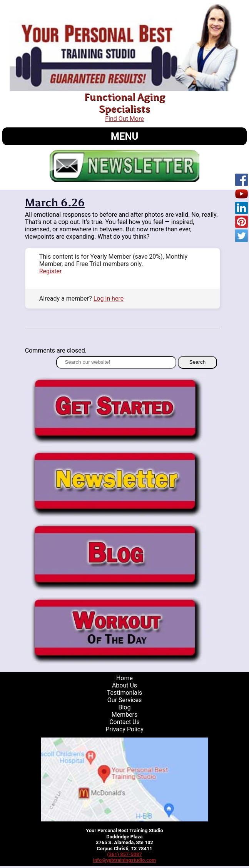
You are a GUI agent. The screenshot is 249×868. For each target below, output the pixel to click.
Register (51, 271)
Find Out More (124, 119)
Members (125, 715)
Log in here (109, 299)
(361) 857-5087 (124, 854)
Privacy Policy (124, 729)
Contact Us (124, 722)
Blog (124, 707)
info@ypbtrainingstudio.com (124, 860)
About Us (124, 685)
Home (124, 678)
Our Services (125, 700)
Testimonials (124, 693)
